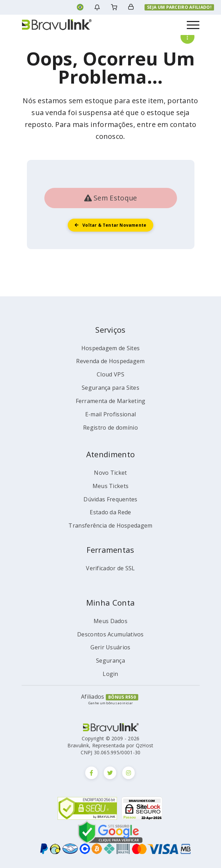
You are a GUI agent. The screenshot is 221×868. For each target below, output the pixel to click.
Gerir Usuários (110, 647)
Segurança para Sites (110, 388)
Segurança (110, 661)
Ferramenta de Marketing (111, 401)
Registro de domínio (110, 428)
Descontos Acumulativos (110, 634)
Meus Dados (110, 621)
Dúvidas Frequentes (110, 499)
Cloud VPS (110, 374)
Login (110, 674)
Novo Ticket (110, 473)
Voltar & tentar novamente (111, 225)
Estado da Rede (110, 512)
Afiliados (93, 697)
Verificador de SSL (110, 568)
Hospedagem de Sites (111, 348)
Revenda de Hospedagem (110, 361)
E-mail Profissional (111, 414)
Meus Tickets (111, 486)
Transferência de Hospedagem (110, 525)
